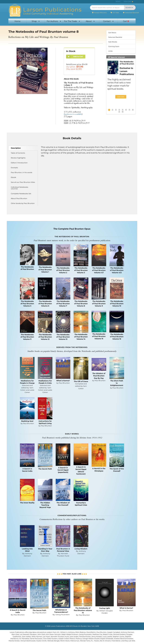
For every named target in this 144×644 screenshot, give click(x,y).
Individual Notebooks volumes (20, 188)
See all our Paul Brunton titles (23, 182)
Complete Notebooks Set (21, 194)
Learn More (121, 97)
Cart (126, 21)
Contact (108, 21)
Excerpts (14, 168)
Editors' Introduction (19, 163)
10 (123, 112)
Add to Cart (75, 57)
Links (110, 51)
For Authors (54, 21)
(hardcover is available (73, 114)
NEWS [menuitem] (118, 2)
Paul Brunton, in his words (21, 172)
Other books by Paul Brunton (23, 203)
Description (16, 148)
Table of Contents (18, 153)
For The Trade (72, 21)
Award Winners (99, 13)
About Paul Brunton (19, 198)
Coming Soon (114, 46)
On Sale (115, 13)
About (90, 21)
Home (17, 21)
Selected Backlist (131, 13)
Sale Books (113, 42)
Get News (112, 33)
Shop (36, 21)
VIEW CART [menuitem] (129, 2)
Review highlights (18, 158)
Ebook (13, 177)
